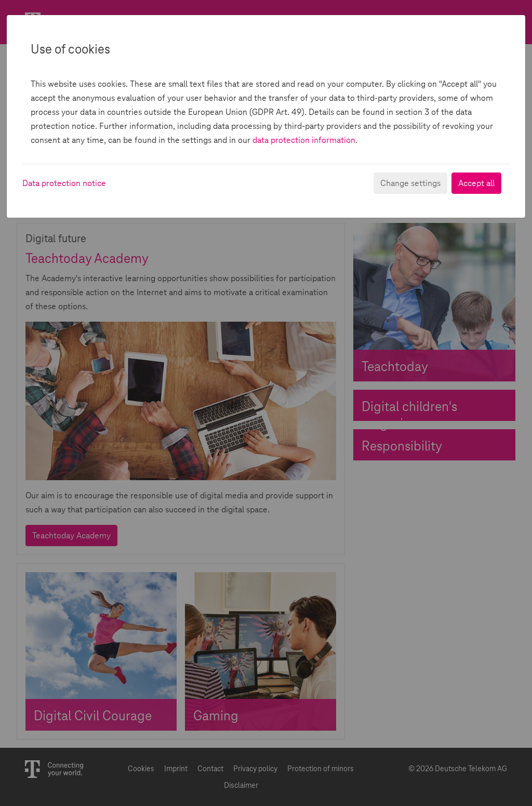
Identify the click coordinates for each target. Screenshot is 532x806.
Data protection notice (64, 183)
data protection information (304, 140)
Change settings (410, 183)
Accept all (476, 183)
